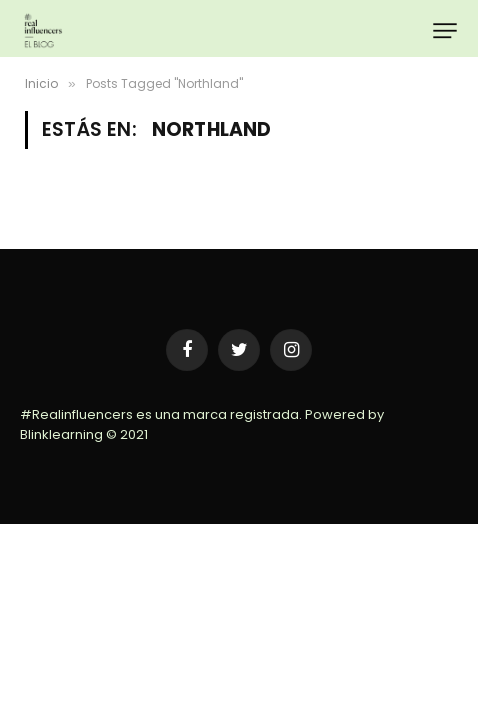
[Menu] (444, 30)
